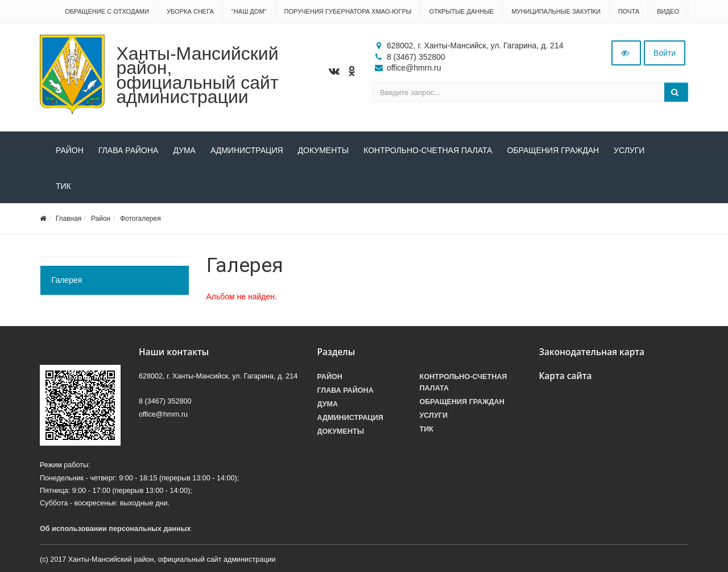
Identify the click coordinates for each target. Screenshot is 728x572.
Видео (668, 11)
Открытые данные (462, 11)
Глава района (129, 150)
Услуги (629, 150)
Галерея (67, 280)
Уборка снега (190, 11)
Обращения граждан (553, 150)
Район (70, 150)
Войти (665, 53)
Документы (324, 150)
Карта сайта (566, 376)
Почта (629, 11)
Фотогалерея (140, 219)
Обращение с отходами (107, 11)
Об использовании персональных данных (115, 529)
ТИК (63, 186)
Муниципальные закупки (556, 11)
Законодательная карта (592, 352)
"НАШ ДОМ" (249, 11)
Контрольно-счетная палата (428, 150)
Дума (184, 150)
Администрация (247, 150)
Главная (69, 219)
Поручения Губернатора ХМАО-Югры (348, 11)
